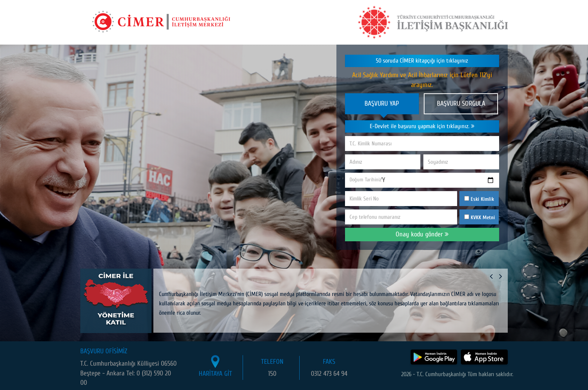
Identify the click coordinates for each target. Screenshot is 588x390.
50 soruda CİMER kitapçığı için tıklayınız (422, 61)
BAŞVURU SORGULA (461, 104)
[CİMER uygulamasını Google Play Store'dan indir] (434, 357)
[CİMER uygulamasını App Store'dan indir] (484, 357)
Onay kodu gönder (422, 234)
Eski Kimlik (479, 199)
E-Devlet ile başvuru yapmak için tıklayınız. (422, 126)
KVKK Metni (483, 217)
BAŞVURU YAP (382, 104)
